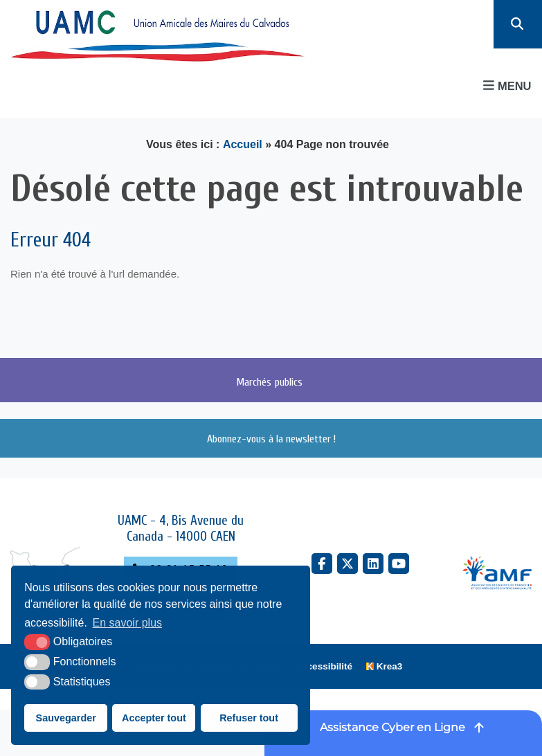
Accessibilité (324, 666)
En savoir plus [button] (128, 623)
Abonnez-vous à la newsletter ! (271, 438)
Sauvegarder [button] (66, 718)
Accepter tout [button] (154, 718)
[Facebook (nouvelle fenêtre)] (322, 564)
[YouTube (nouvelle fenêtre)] (399, 564)
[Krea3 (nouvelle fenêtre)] (384, 666)
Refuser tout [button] (249, 718)
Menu (507, 85)
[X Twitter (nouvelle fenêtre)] (347, 564)
